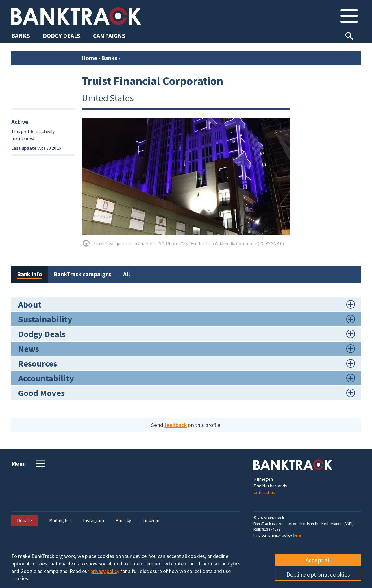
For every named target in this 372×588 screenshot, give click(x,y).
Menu (29, 464)
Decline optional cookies (318, 575)
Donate (24, 520)
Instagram (94, 520)
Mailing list (60, 520)
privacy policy (105, 571)
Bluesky (123, 520)
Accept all (318, 560)
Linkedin (151, 520)
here (297, 535)
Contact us (264, 492)
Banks (109, 58)
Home (89, 58)
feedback (176, 425)
